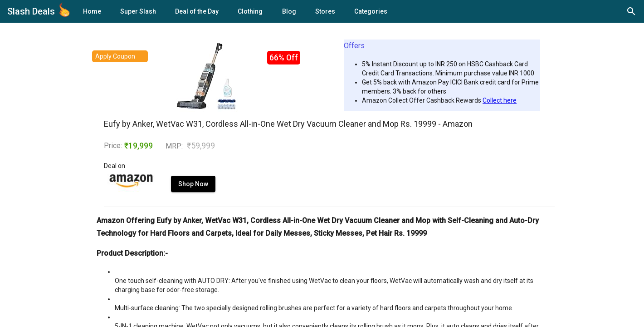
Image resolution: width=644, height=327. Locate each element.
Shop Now (193, 184)
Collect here (500, 100)
